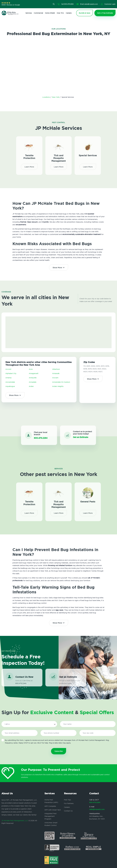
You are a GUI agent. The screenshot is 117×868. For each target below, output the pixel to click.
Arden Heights (58, 386)
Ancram (55, 378)
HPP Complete (50, 806)
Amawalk (56, 373)
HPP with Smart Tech (53, 810)
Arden (31, 386)
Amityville (33, 378)
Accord (8, 369)
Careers (69, 13)
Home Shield (50, 13)
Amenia (8, 378)
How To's (60, 13)
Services (29, 13)
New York (56, 97)
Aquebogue (10, 386)
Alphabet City (11, 373)
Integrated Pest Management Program (50, 816)
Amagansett (34, 373)
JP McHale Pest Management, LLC (15, 821)
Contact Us (68, 811)
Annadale (33, 382)
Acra (31, 369)
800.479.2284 (95, 802)
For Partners (69, 803)
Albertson (56, 369)
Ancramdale (10, 382)
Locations (46, 97)
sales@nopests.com (97, 809)
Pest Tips (68, 800)
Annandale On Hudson (61, 382)
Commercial (38, 13)
